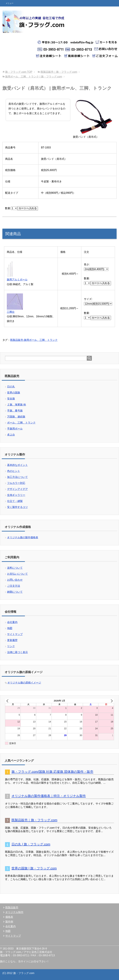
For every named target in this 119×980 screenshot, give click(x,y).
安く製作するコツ (17, 507)
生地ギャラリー (16, 495)
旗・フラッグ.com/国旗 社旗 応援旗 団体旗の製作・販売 (52, 772)
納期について (15, 592)
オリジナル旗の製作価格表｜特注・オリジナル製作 (49, 796)
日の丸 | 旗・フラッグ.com (31, 844)
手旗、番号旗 (15, 411)
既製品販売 (12, 907)
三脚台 (11, 312)
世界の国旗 (14, 393)
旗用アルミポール (17, 280)
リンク (11, 646)
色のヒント (14, 471)
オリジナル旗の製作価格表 (23, 537)
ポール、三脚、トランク (21, 423)
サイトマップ (15, 634)
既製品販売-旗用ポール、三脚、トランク (34, 340)
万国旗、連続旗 (16, 417)
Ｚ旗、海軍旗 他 (16, 405)
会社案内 (12, 622)
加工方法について (17, 477)
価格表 (9, 917)
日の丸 (11, 387)
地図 (10, 628)
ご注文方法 (14, 586)
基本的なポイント (17, 465)
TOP (19, 72)
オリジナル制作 (14, 912)
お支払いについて (17, 574)
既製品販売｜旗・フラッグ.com (34, 820)
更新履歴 (12, 640)
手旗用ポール (15, 429)
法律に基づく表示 (17, 652)
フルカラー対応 (16, 483)
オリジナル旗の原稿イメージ (24, 683)
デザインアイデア (17, 489)
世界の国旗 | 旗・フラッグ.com (34, 868)
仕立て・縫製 (15, 501)
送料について (15, 568)
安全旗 (11, 399)
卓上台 (11, 435)
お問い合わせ (15, 580)
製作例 (9, 922)
